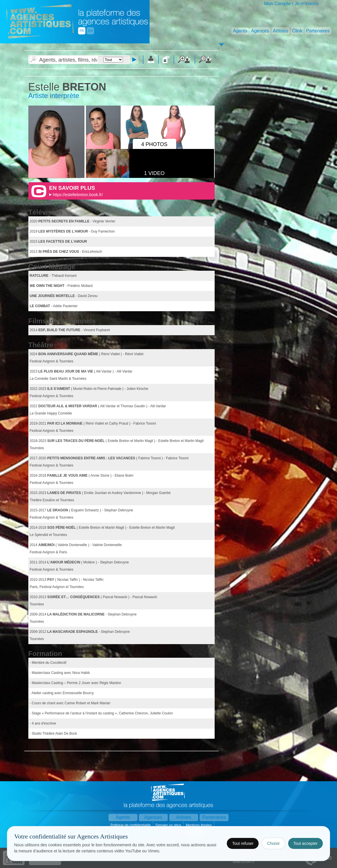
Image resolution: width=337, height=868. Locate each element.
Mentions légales (199, 825)
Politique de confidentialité (131, 825)
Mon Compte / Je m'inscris (291, 4)
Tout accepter (305, 843)
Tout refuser (243, 843)
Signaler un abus (168, 825)
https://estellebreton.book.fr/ (78, 195)
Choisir (273, 843)
